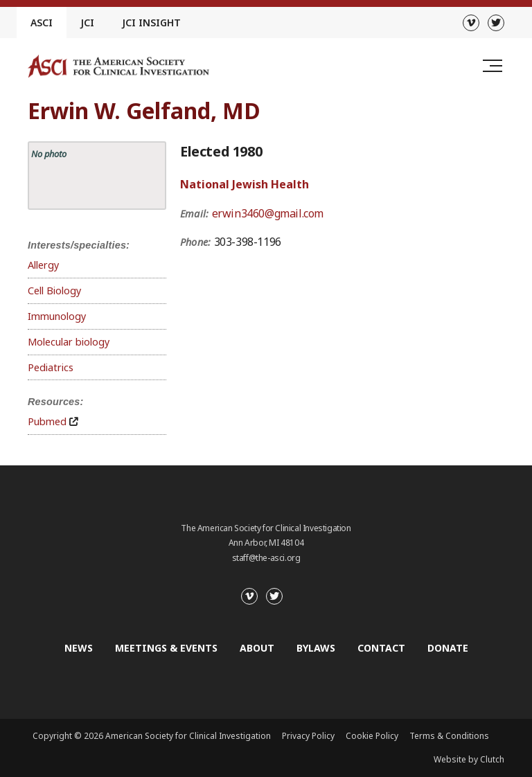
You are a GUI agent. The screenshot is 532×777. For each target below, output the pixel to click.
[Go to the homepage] (118, 66)
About (257, 648)
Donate (448, 648)
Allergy (43, 265)
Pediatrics (51, 367)
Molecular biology (69, 342)
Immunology (57, 316)
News (79, 648)
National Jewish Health (245, 184)
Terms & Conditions (449, 736)
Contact (381, 648)
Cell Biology (54, 291)
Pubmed (47, 421)
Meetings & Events (166, 648)
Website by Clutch (469, 759)
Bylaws (316, 648)
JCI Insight (151, 23)
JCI (87, 23)
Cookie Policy (372, 736)
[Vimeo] (471, 23)
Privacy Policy (308, 736)
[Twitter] (496, 23)
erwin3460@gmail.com (268, 213)
